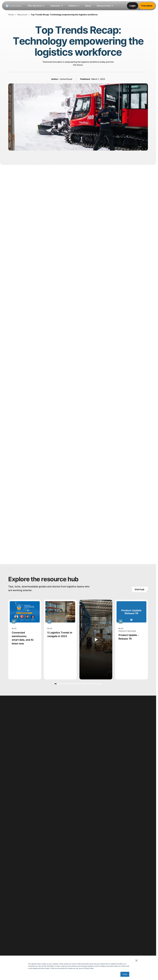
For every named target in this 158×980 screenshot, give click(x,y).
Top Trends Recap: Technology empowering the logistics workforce (64, 15)
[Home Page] (14, 6)
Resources (22, 15)
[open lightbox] (96, 640)
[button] (56, 684)
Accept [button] (125, 974)
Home (11, 15)
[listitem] (88, 6)
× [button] (136, 960)
